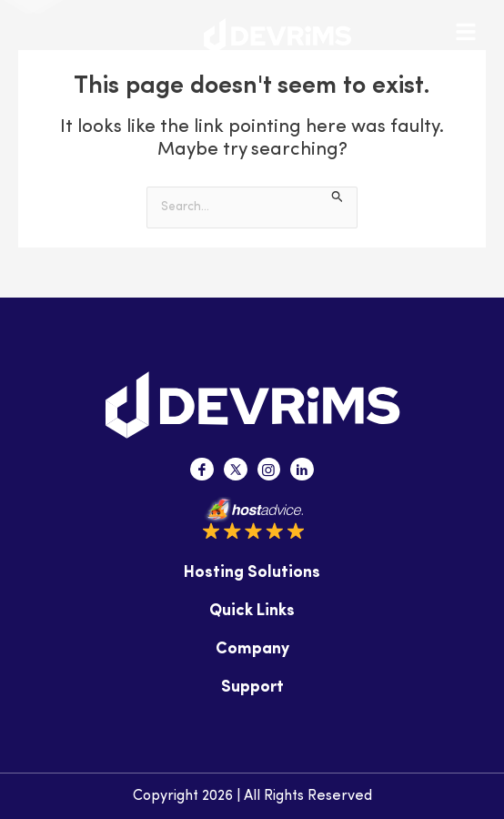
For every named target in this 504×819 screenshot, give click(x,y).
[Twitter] (236, 470)
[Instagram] (269, 470)
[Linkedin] (302, 470)
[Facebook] (202, 470)
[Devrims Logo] (277, 35)
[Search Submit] (338, 196)
